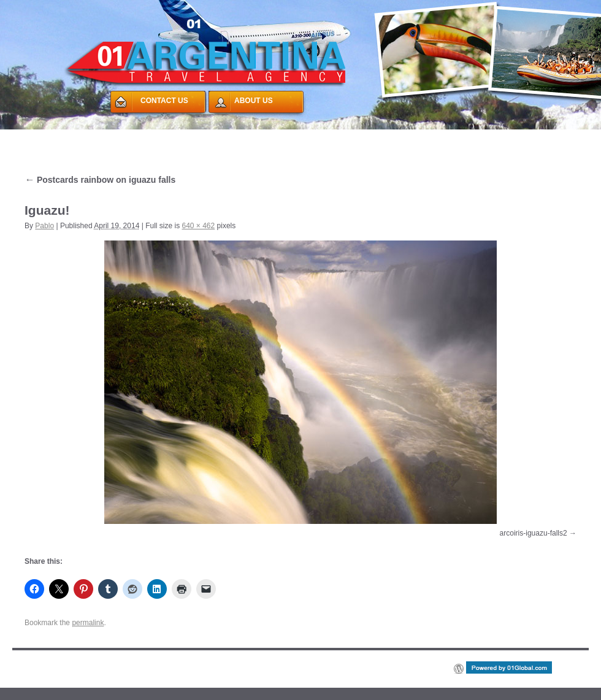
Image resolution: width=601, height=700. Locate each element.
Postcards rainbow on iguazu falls (100, 180)
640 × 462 (198, 226)
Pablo (44, 226)
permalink (88, 623)
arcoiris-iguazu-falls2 (534, 533)
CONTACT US (164, 101)
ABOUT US (254, 101)
